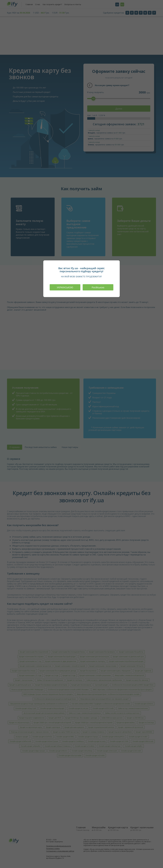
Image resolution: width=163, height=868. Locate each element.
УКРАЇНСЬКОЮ (65, 287)
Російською (98, 287)
